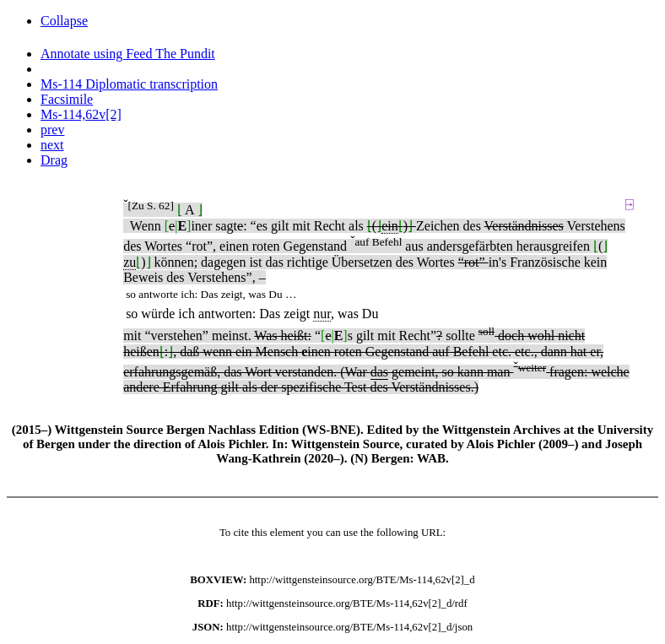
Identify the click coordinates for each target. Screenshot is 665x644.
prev (52, 130)
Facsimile (67, 99)
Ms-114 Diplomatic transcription (129, 84)
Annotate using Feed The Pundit (128, 54)
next (52, 145)
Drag (54, 160)
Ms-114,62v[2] (81, 114)
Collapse (64, 21)
